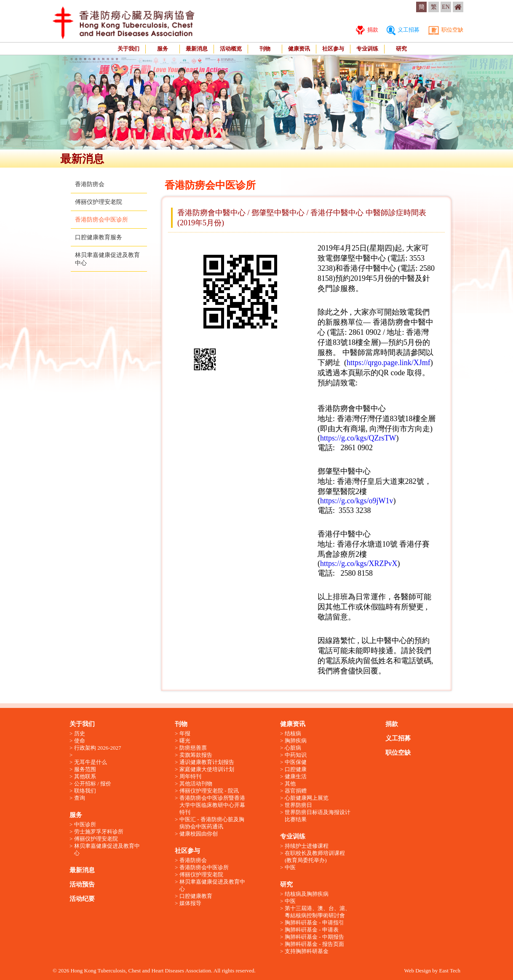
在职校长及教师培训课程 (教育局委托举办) (315, 857)
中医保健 (296, 762)
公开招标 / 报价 (93, 784)
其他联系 (85, 776)
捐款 (367, 30)
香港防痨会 (90, 184)
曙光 (185, 741)
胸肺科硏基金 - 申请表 (312, 930)
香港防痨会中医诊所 (102, 220)
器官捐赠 (296, 791)
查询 (80, 798)
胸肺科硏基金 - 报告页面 (314, 944)
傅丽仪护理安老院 (99, 202)
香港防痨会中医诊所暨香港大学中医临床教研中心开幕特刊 (212, 805)
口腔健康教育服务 (99, 237)
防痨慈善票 (193, 748)
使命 (80, 741)
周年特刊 (190, 776)
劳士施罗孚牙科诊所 (99, 832)
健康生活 (296, 776)
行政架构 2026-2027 (98, 748)
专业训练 (367, 49)
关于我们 (128, 49)
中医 (290, 867)
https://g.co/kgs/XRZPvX (359, 563)
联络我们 (85, 791)
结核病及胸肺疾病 (307, 894)
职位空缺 (446, 30)
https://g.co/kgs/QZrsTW (358, 438)
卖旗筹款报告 (196, 755)
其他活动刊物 (196, 784)
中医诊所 (85, 824)
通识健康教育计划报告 (207, 762)
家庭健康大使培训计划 (207, 769)
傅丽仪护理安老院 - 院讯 (209, 791)
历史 (80, 733)
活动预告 (82, 884)
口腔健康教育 (196, 896)
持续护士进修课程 (307, 846)
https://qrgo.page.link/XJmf (389, 363)
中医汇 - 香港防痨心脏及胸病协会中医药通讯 (212, 823)
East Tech (450, 971)
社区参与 (333, 49)
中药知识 (296, 755)
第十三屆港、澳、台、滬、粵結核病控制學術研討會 (318, 912)
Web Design (417, 971)
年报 (185, 733)
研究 (401, 49)
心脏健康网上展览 (307, 798)
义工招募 (403, 30)
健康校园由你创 (199, 834)
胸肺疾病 (296, 741)
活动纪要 (82, 899)
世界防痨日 (298, 805)
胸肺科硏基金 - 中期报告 (314, 937)
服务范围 (85, 769)
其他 (290, 784)
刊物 (265, 49)
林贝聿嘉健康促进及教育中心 (107, 849)
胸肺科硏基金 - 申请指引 (314, 923)
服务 (163, 49)
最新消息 (197, 49)
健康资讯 (299, 49)
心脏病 (293, 748)
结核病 (293, 733)
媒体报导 (190, 903)
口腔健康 (296, 769)
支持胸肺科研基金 (307, 951)
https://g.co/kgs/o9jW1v (357, 501)
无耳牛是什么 (91, 762)
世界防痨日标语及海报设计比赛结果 (318, 816)
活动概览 (231, 49)
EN (446, 7)
